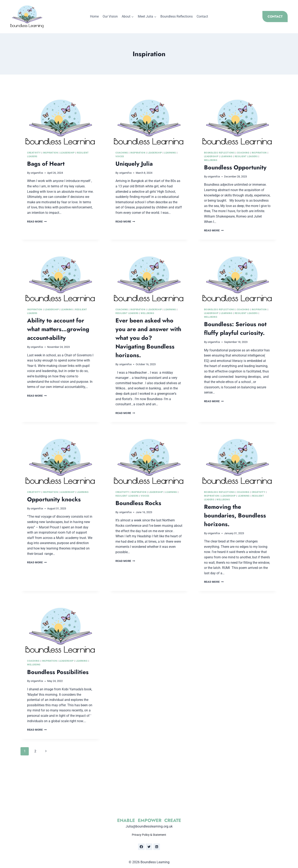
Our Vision (110, 16)
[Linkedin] (157, 847)
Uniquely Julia (134, 164)
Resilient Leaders (246, 156)
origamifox (37, 173)
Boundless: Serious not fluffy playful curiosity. (235, 329)
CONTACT (275, 17)
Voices (120, 156)
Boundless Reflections (177, 16)
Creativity (34, 153)
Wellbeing (211, 160)
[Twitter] (149, 847)
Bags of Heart (46, 164)
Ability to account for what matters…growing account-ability (58, 329)
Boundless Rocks (138, 503)
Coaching (122, 153)
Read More (37, 222)
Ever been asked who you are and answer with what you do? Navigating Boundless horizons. (148, 338)
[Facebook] (141, 847)
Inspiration (50, 153)
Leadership (67, 153)
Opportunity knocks (54, 499)
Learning (170, 153)
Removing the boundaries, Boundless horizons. (235, 515)
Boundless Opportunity (235, 167)
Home (94, 16)
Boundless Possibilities (58, 672)
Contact (202, 16)
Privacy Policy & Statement (149, 835)
